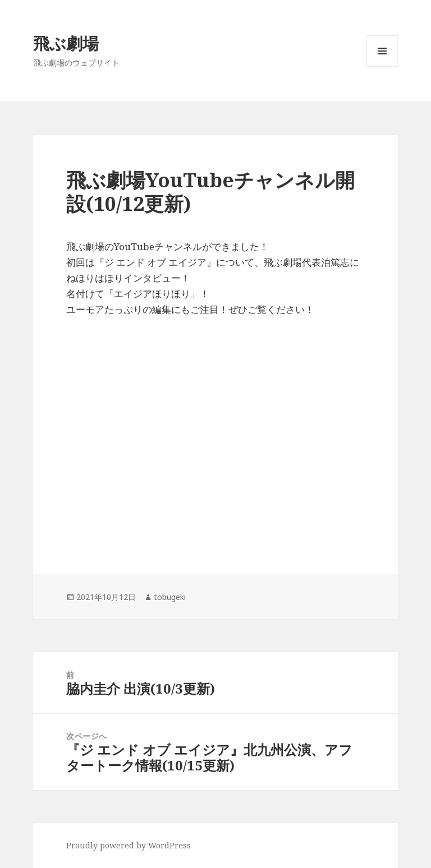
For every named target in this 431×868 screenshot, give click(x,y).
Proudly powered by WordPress (129, 845)
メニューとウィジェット (382, 66)
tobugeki (170, 597)
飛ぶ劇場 (66, 43)
